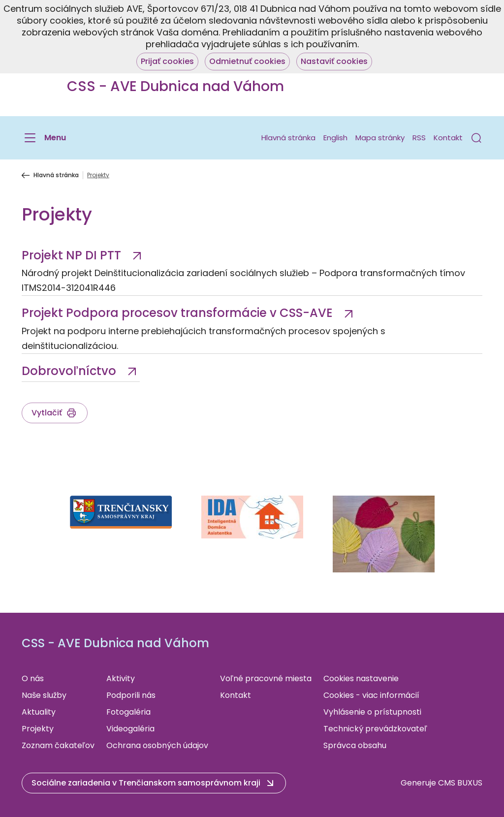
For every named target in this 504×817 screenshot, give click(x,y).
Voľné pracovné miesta (266, 678)
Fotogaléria (128, 712)
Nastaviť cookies (334, 61)
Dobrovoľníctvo (70, 371)
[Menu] (44, 138)
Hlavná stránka (288, 138)
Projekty (38, 729)
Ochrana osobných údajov (157, 745)
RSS (419, 138)
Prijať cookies (167, 61)
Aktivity (121, 678)
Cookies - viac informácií (371, 695)
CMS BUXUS (460, 783)
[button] (476, 138)
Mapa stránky (380, 138)
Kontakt (448, 138)
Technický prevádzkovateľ (375, 729)
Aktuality (39, 712)
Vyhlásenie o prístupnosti (372, 712)
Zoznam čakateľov (58, 745)
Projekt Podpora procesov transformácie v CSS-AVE (179, 313)
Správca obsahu (355, 745)
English (335, 138)
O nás (33, 678)
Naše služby (44, 695)
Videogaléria (130, 729)
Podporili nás (131, 695)
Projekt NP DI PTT (73, 255)
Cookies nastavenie (361, 678)
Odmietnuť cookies (247, 61)
